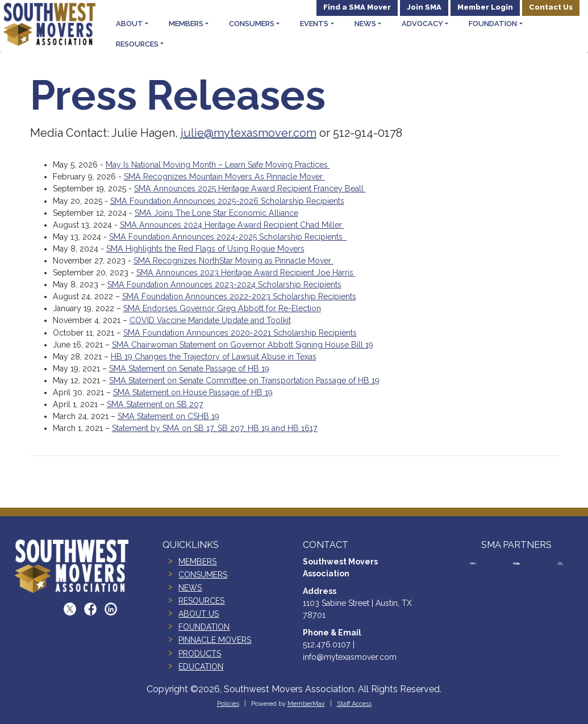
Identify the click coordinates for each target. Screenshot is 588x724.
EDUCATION (201, 667)
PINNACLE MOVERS (215, 640)
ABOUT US (199, 614)
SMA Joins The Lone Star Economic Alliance (216, 213)
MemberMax (306, 704)
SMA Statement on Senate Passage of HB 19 (189, 369)
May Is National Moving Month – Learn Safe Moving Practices (218, 165)
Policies (228, 704)
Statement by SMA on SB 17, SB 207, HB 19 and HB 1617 (215, 428)
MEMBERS (197, 562)
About (130, 24)
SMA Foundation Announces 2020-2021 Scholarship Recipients (240, 333)
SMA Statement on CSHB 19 (168, 416)
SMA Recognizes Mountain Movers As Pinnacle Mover (224, 177)
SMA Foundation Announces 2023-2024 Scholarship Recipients (224, 284)
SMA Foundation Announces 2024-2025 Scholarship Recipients (228, 237)
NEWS (190, 588)
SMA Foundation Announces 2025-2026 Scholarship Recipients (227, 201)
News (365, 24)
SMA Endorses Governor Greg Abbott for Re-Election (222, 308)
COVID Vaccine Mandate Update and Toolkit (210, 320)
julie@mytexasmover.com (249, 133)
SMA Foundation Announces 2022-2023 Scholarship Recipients (239, 296)
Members (186, 24)
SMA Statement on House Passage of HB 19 (193, 392)
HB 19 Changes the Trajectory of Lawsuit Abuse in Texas (214, 357)
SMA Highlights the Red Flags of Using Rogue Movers (205, 249)
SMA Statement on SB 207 (155, 404)
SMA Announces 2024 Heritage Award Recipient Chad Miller (232, 225)
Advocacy (422, 24)
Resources (137, 44)
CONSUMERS (203, 575)
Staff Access (354, 704)
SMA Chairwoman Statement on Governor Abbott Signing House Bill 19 (243, 345)
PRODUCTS (200, 654)
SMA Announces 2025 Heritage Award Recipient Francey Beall (250, 189)
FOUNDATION (204, 627)
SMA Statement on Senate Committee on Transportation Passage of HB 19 (244, 380)
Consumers (252, 24)
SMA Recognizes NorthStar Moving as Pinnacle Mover (233, 261)
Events (314, 24)
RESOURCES (201, 601)
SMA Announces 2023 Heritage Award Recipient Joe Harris (246, 273)
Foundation (493, 24)
